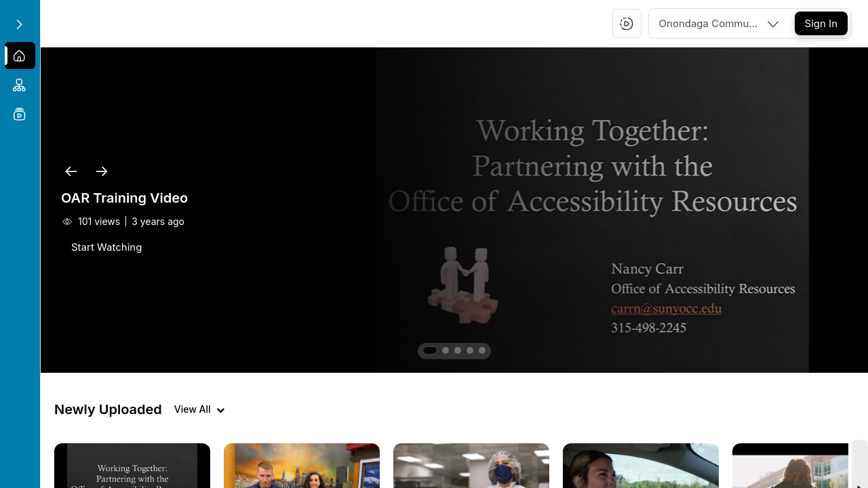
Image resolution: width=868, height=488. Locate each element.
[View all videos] (199, 409)
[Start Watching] (106, 247)
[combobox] (720, 23)
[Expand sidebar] (19, 24)
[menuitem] (20, 56)
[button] (627, 24)
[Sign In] (821, 23)
